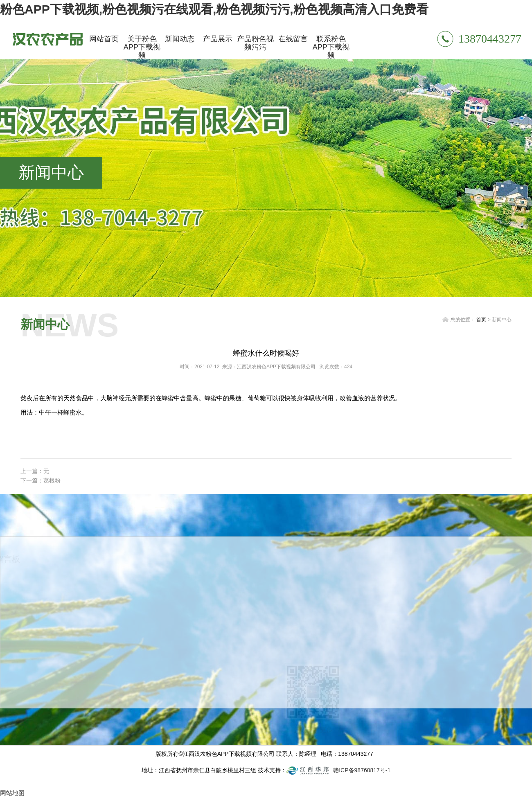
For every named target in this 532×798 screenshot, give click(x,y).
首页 (481, 320)
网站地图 (12, 793)
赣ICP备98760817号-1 (362, 770)
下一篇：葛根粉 (41, 480)
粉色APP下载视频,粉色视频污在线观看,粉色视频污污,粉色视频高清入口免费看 (214, 9)
